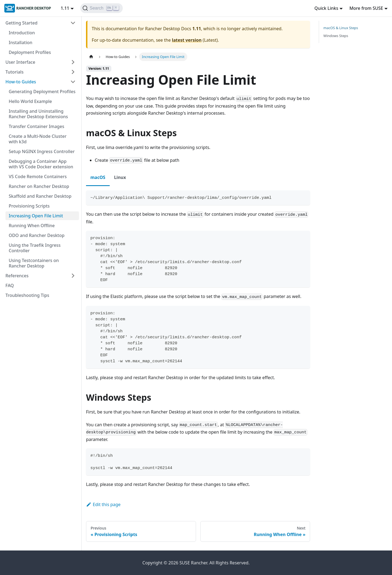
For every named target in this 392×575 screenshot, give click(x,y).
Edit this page (103, 504)
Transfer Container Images (36, 126)
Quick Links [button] (326, 8)
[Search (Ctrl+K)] (101, 8)
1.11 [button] (65, 8)
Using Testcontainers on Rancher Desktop (34, 263)
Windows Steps (336, 36)
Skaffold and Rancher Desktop (40, 196)
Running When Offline (32, 226)
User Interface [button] (20, 62)
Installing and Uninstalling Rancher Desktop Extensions (38, 114)
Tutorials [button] (14, 72)
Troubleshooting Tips (27, 295)
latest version (187, 40)
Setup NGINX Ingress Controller (42, 151)
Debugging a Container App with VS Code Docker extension (41, 164)
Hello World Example (30, 101)
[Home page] (91, 57)
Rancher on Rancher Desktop (39, 186)
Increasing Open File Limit (36, 216)
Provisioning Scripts (29, 206)
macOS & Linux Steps (341, 28)
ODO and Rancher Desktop (37, 235)
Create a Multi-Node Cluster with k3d (38, 139)
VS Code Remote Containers (38, 177)
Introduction (22, 33)
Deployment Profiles (30, 52)
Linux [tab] (120, 177)
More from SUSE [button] (366, 8)
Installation (21, 42)
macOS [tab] (98, 177)
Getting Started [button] (22, 23)
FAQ (10, 285)
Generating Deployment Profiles (42, 92)
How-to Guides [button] (21, 82)
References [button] (17, 276)
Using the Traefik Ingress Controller (35, 248)
